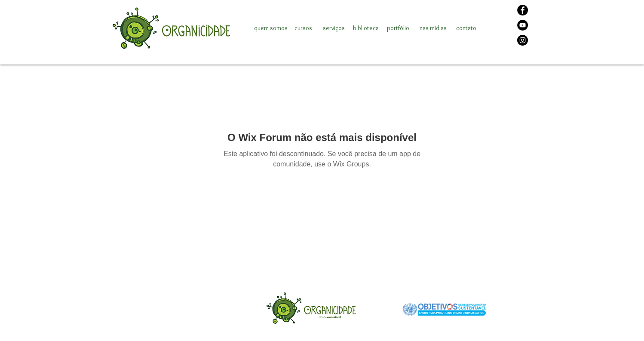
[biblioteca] (366, 28)
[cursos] (303, 28)
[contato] (466, 28)
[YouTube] (523, 25)
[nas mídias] (433, 28)
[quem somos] (271, 28)
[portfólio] (398, 28)
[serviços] (334, 28)
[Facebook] (523, 10)
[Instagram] (523, 40)
